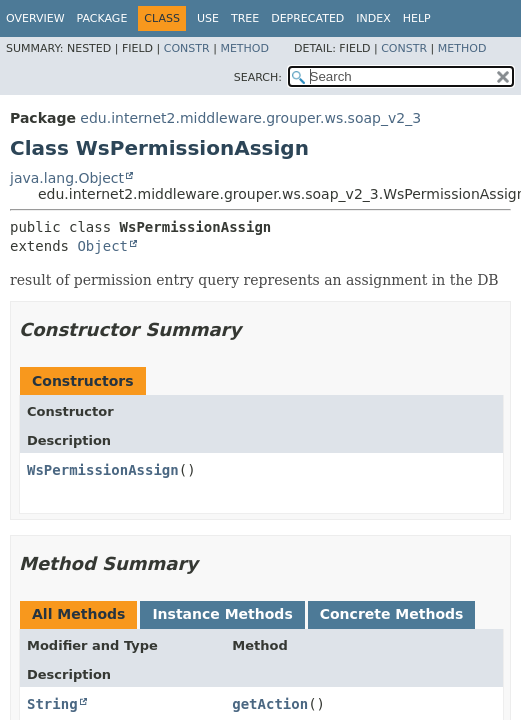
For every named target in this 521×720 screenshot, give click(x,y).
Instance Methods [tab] (222, 614)
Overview (35, 18)
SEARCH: (258, 77)
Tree (245, 18)
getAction (270, 704)
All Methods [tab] (78, 614)
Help (417, 18)
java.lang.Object (67, 178)
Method (244, 48)
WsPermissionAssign (103, 470)
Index (373, 18)
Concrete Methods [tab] (392, 614)
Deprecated (307, 18)
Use (208, 18)
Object (102, 246)
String (52, 704)
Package (102, 18)
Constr (187, 48)
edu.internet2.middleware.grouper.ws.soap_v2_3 (250, 118)
